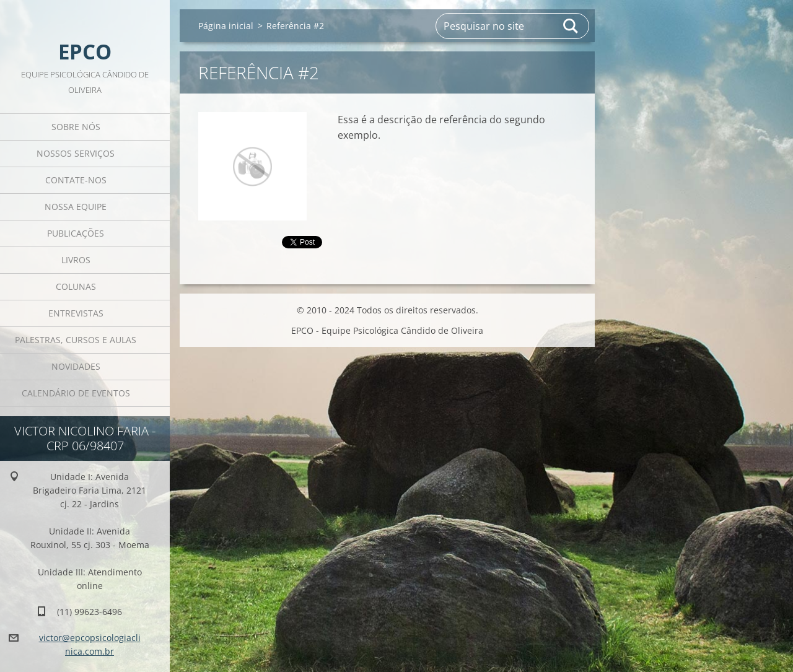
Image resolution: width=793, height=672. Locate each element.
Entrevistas (76, 313)
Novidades (76, 366)
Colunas (76, 286)
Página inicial (226, 26)
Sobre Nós (76, 127)
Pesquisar (571, 26)
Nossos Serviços (76, 153)
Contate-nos (76, 180)
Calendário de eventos (76, 393)
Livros (76, 260)
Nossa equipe (76, 207)
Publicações (76, 233)
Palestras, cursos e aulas (76, 340)
